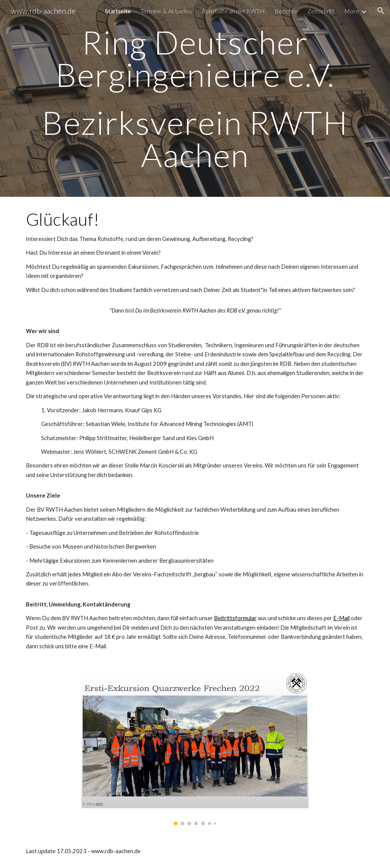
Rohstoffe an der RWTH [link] (233, 11)
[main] (195, 98)
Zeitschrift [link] (321, 11)
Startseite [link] (118, 11)
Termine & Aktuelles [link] (166, 11)
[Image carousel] (195, 749)
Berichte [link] (286, 11)
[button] (381, 11)
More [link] (352, 11)
